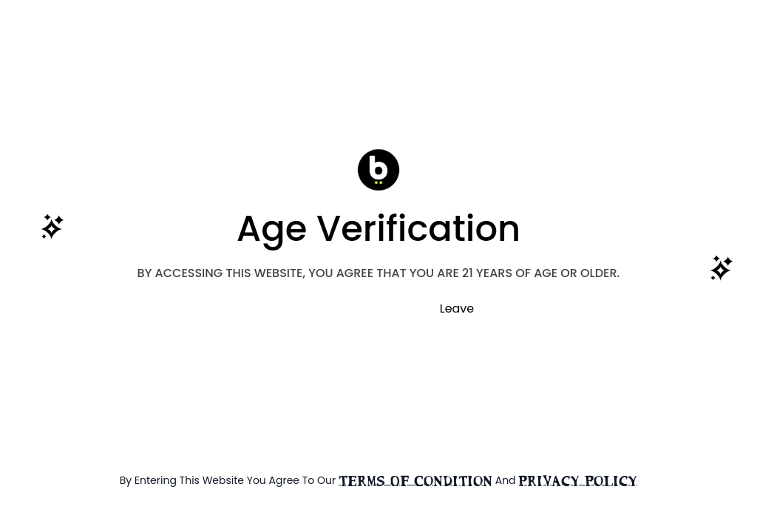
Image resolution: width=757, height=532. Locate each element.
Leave (457, 308)
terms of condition (415, 481)
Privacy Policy (578, 481)
